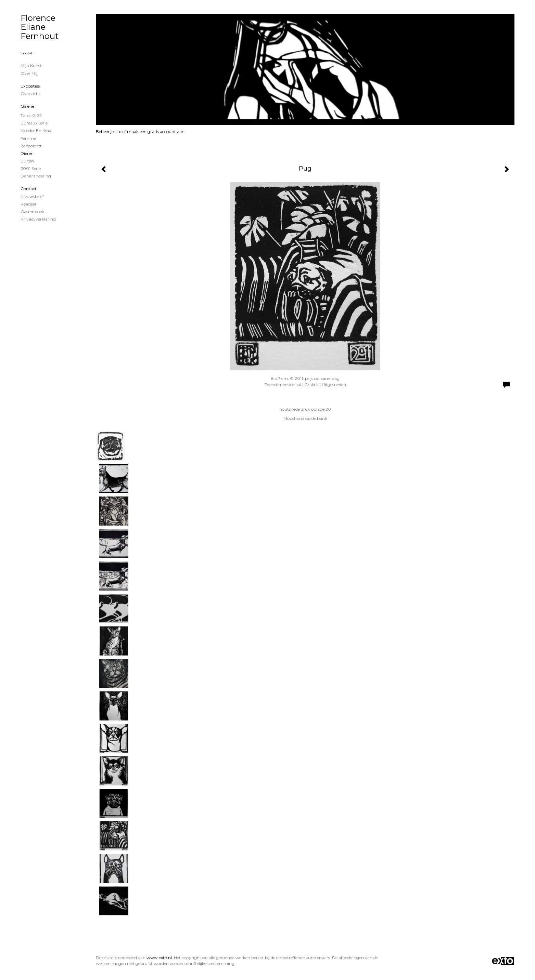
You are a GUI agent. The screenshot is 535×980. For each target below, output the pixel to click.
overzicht (30, 94)
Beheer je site (109, 131)
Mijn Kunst (31, 65)
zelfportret (31, 146)
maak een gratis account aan (156, 131)
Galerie (27, 106)
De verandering (36, 176)
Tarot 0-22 (31, 115)
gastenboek (32, 211)
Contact (29, 189)
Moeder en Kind (36, 130)
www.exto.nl (159, 958)
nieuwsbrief (32, 196)
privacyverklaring (38, 219)
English (27, 53)
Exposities (30, 86)
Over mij (29, 73)
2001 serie (31, 168)
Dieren (27, 153)
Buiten (27, 161)
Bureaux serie (34, 123)
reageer (29, 204)
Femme (28, 138)
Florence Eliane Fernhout (40, 27)
